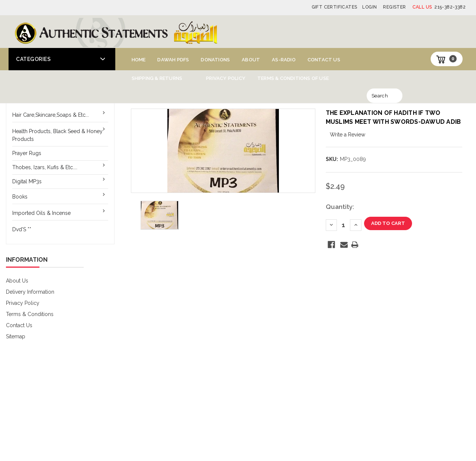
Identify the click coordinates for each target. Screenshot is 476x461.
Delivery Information (30, 292)
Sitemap (16, 336)
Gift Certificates (335, 7)
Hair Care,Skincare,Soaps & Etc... (51, 115)
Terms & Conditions (30, 314)
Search (380, 96)
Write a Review (348, 135)
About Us (17, 281)
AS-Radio (284, 60)
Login (369, 7)
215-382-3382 (439, 7)
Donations (215, 60)
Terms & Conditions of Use (293, 78)
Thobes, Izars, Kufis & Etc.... (45, 167)
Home (139, 60)
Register (394, 7)
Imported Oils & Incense (41, 213)
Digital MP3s (27, 181)
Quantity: (340, 207)
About (251, 60)
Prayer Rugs (27, 153)
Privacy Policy (226, 78)
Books (20, 197)
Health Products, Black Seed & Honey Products (57, 135)
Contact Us (324, 60)
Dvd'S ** (22, 229)
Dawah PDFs (173, 60)
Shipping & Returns (157, 78)
